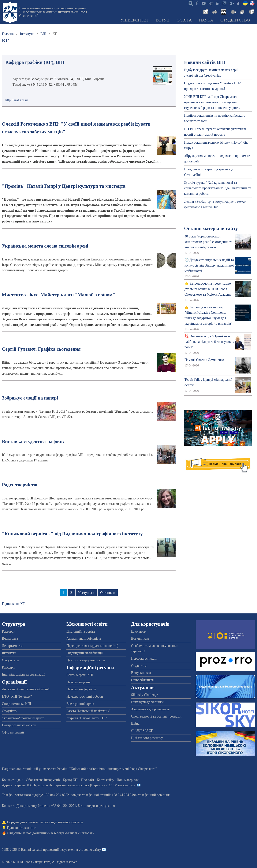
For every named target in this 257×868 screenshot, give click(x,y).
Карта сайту (106, 780)
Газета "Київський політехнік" (88, 711)
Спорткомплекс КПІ (17, 704)
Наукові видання (78, 682)
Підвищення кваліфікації (85, 653)
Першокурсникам (144, 658)
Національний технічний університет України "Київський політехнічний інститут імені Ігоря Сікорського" (53, 12)
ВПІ (43, 34)
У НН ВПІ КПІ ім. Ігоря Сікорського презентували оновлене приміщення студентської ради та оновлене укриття (212, 102)
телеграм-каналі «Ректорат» (74, 833)
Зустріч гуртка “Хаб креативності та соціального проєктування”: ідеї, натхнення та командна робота (218, 188)
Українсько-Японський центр (23, 718)
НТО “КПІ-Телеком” (17, 696)
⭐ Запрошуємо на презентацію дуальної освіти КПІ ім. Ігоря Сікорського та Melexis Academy (208, 289)
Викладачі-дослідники (147, 702)
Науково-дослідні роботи (85, 696)
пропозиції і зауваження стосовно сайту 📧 (74, 850)
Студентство (235, 20)
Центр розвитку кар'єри (19, 725)
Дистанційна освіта (81, 631)
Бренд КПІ (71, 780)
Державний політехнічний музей (26, 689)
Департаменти (12, 646)
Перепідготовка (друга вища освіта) (92, 646)
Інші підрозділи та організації (24, 674)
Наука (206, 20)
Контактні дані (13, 780)
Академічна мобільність (84, 639)
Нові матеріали (128, 780)
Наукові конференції (81, 689)
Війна (135, 723)
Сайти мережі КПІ (80, 675)
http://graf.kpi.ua (17, 100)
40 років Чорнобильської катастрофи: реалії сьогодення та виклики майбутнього (208, 242)
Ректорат (8, 631)
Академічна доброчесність (150, 709)
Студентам (139, 666)
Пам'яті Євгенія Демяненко (204, 360)
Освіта (184, 20)
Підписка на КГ (13, 604)
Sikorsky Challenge (145, 695)
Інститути (27, 34)
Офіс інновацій (13, 732)
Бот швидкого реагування (96, 806)
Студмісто (9, 711)
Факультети (10, 660)
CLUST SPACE (142, 731)
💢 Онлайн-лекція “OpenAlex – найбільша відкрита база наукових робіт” (209, 342)
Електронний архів (80, 704)
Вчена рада (10, 639)
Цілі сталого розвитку (147, 738)
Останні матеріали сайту (211, 228)
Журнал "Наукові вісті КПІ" (87, 718)
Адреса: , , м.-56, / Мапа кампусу (68, 785)
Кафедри (8, 667)
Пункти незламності (22, 828)
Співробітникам (143, 680)
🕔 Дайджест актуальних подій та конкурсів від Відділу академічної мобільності (209, 265)
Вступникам (140, 639)
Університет (134, 20)
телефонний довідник (154, 795)
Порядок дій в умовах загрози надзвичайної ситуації (45, 822)
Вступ (163, 20)
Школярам (139, 631)
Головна (8, 34)
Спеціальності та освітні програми (156, 716)
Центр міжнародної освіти (86, 660)
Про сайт (88, 780)
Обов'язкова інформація (43, 780)
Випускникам (141, 673)
